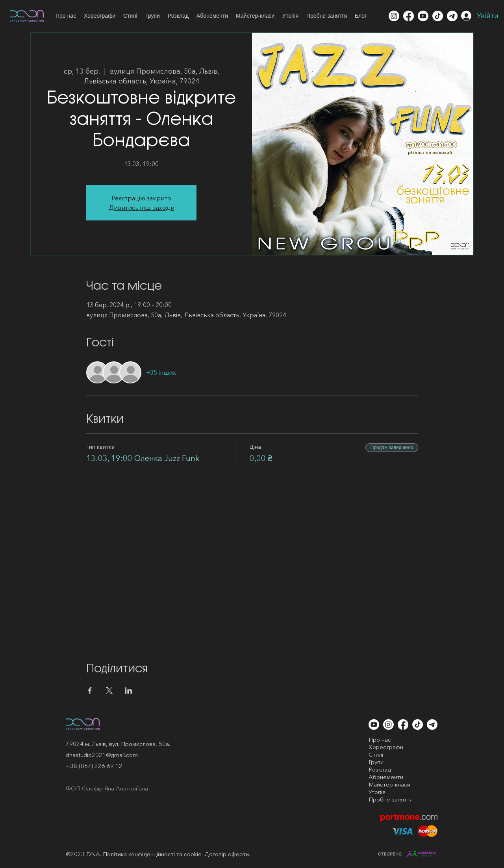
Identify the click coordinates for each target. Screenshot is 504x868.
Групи (376, 762)
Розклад (380, 769)
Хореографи (386, 747)
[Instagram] (394, 16)
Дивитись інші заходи (142, 207)
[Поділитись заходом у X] (109, 690)
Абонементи (386, 777)
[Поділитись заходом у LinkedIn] (129, 690)
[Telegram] (452, 16)
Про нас (380, 739)
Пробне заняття (391, 799)
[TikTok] (438, 16)
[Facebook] (409, 16)
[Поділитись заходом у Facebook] (90, 690)
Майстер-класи (389, 784)
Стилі (376, 754)
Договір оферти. (227, 854)
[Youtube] (423, 16)
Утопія (377, 792)
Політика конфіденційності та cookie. (153, 854)
